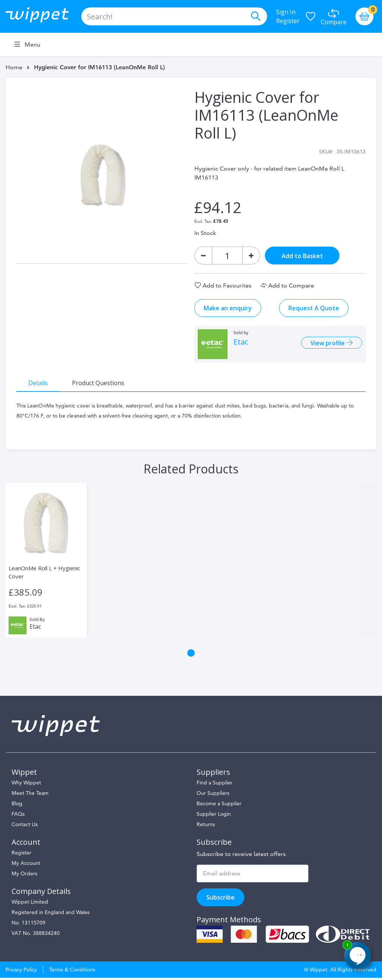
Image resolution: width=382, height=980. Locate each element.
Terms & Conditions (72, 972)
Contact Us (25, 827)
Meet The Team (30, 795)
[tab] (39, 384)
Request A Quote (314, 309)
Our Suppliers (213, 795)
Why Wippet (26, 785)
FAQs (18, 816)
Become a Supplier (219, 806)
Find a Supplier (215, 785)
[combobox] (174, 16)
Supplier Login (214, 816)
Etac (241, 343)
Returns (206, 827)
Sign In (286, 12)
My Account (26, 865)
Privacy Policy (21, 972)
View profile (327, 344)
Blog (17, 806)
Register (288, 21)
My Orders (24, 876)
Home (14, 67)
